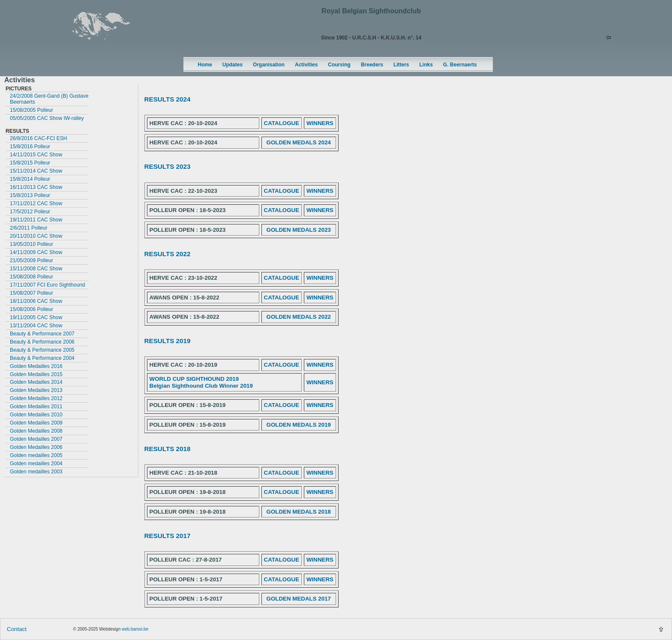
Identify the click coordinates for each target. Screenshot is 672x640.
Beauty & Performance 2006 (42, 342)
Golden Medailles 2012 (36, 398)
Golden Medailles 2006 (36, 447)
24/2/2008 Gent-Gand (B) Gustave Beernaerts (49, 99)
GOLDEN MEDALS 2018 (299, 512)
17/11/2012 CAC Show (36, 203)
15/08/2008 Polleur (31, 277)
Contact (17, 629)
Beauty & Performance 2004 (42, 358)
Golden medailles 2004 (36, 464)
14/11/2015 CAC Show (36, 155)
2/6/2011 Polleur (28, 228)
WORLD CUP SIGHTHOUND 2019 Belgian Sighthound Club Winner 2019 (201, 382)
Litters (401, 65)
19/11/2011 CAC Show (36, 220)
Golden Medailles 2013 (36, 390)
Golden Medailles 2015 (36, 374)
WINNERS (320, 123)
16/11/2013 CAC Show (36, 187)
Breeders (372, 65)
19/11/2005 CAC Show (36, 317)
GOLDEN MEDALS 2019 (299, 425)
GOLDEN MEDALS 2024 (299, 142)
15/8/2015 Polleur (30, 163)
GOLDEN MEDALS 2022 (299, 317)
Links (426, 65)
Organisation (269, 65)
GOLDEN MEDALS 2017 (299, 599)
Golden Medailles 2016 (36, 366)
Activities (306, 65)
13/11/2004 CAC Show (36, 326)
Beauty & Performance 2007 (42, 334)
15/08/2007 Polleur (31, 293)
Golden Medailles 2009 (36, 423)
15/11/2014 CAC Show (36, 171)
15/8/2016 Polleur (30, 147)
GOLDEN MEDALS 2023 (299, 230)
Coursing (339, 65)
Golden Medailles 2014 (36, 382)
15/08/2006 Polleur (31, 309)
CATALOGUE (282, 123)
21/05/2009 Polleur (31, 260)
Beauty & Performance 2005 (42, 350)
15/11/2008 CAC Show (36, 269)
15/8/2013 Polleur (30, 195)
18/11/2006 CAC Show (36, 301)
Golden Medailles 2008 (36, 431)
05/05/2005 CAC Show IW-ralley (47, 118)
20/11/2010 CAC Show (36, 236)
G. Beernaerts (460, 65)
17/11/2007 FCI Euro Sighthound (47, 285)
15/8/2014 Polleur (30, 179)
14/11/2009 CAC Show (36, 252)
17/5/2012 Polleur (30, 212)
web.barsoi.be (135, 629)
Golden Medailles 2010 (36, 415)
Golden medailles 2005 (36, 455)
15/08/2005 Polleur (31, 110)
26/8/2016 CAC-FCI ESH (38, 138)
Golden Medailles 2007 (36, 439)
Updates (232, 65)
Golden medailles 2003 (36, 472)
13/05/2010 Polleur (31, 244)
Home (205, 65)
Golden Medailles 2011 (36, 407)
